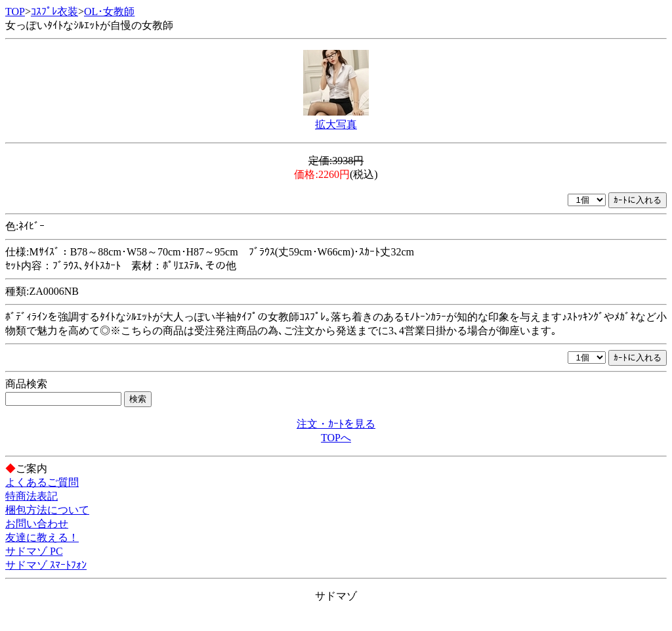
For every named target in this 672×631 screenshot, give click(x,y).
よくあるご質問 (42, 482)
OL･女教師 (109, 11)
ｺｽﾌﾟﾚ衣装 (54, 11)
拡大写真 (336, 124)
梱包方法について (47, 510)
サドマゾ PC (34, 551)
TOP (15, 11)
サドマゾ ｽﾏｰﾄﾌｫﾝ (46, 565)
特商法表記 (31, 496)
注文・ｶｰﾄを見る (336, 424)
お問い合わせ (37, 524)
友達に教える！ (42, 537)
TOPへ (336, 438)
